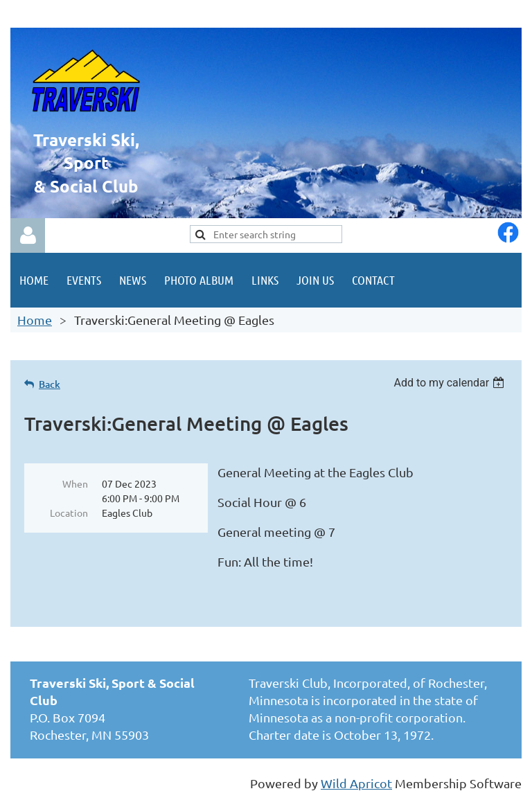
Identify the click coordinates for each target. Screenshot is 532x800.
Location (69, 513)
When (75, 483)
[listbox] (451, 383)
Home (35, 320)
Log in (28, 235)
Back (50, 384)
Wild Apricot (356, 783)
